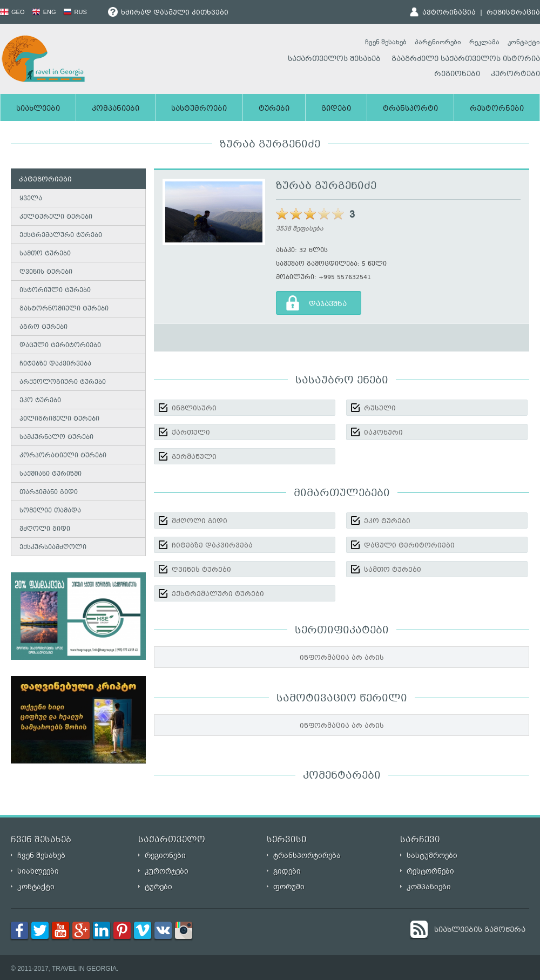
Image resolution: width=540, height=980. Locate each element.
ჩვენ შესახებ (386, 42)
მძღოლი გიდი (45, 529)
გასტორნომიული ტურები (64, 309)
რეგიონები (457, 75)
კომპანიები (116, 109)
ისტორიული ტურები (55, 291)
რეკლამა (484, 42)
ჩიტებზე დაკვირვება (55, 364)
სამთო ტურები (45, 254)
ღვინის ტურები (46, 272)
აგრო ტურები (43, 327)
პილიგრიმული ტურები (59, 419)
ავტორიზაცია (449, 13)
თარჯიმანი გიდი (49, 493)
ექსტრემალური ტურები (61, 236)
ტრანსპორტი (410, 109)
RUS (75, 12)
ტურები (274, 109)
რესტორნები (497, 109)
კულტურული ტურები (56, 217)
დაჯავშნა (328, 305)
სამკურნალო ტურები (56, 438)
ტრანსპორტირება (307, 856)
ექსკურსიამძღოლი (53, 548)
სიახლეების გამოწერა (480, 930)
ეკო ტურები (40, 401)
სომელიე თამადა (50, 511)
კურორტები (515, 75)
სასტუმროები (199, 109)
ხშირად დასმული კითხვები (168, 13)
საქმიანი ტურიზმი (50, 474)
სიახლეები (38, 109)
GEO (12, 12)
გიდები (336, 109)
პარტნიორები (438, 42)
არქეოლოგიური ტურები (63, 383)
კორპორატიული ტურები (63, 456)
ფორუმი (289, 887)
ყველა (31, 199)
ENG (44, 12)
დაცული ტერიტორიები (60, 346)
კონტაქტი (524, 42)
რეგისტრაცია (513, 13)
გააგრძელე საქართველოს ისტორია (466, 59)
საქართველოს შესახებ (334, 59)
